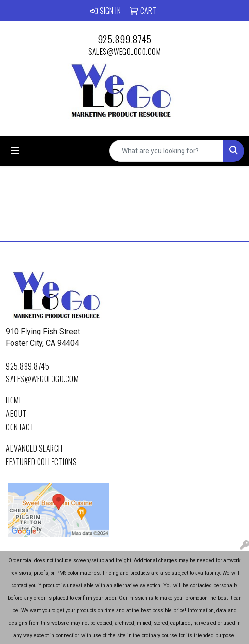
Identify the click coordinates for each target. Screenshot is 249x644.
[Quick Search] (167, 151)
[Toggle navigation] (15, 151)
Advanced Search (34, 448)
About (16, 414)
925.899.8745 (125, 39)
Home (14, 400)
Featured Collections (41, 462)
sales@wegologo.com (124, 52)
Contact (20, 427)
